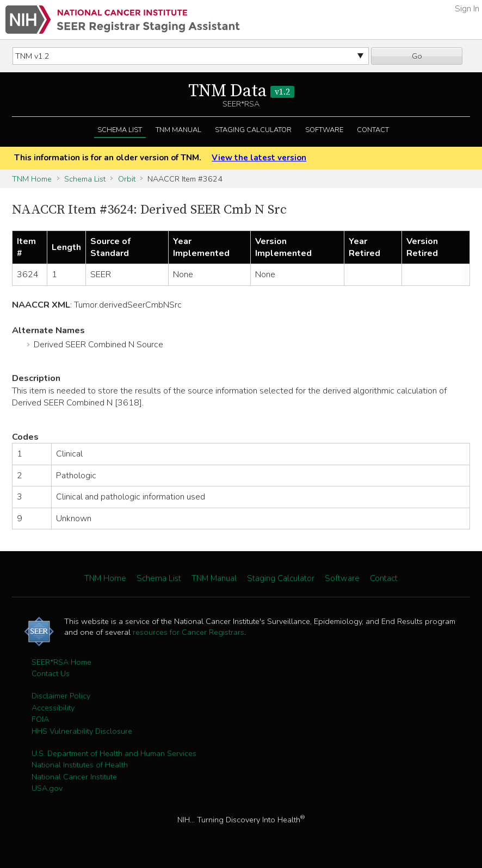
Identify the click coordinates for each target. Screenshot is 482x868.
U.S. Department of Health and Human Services (114, 753)
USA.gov (47, 788)
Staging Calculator (253, 130)
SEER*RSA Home (61, 662)
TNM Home (32, 179)
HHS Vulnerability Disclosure (82, 731)
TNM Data (241, 91)
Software (324, 130)
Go (417, 56)
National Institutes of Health (80, 765)
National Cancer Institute (74, 777)
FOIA (40, 719)
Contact (373, 130)
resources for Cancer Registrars (189, 632)
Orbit (127, 179)
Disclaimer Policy (61, 696)
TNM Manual (178, 130)
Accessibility (53, 708)
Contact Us (51, 673)
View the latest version (259, 158)
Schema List (120, 130)
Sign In (467, 9)
